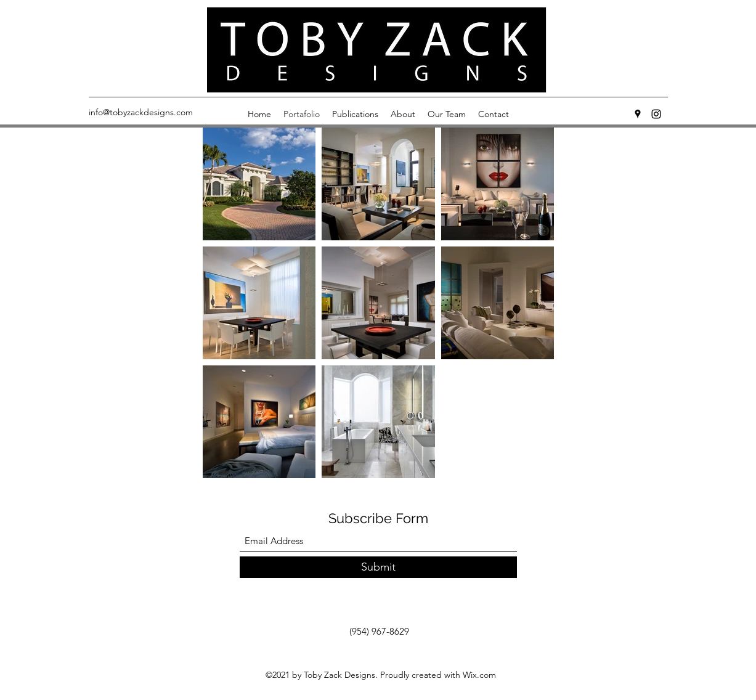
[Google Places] (638, 114)
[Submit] (378, 567)
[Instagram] (656, 114)
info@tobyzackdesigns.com (141, 112)
